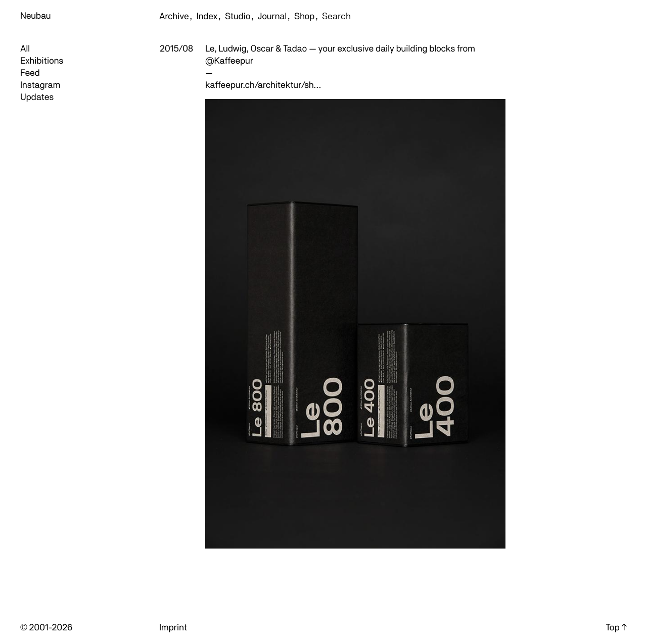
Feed (30, 73)
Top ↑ (616, 628)
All (25, 49)
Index (207, 16)
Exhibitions (42, 61)
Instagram (40, 85)
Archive (174, 16)
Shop (304, 16)
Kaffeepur (233, 61)
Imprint (173, 628)
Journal (272, 16)
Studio (238, 16)
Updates (37, 97)
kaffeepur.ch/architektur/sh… (263, 85)
